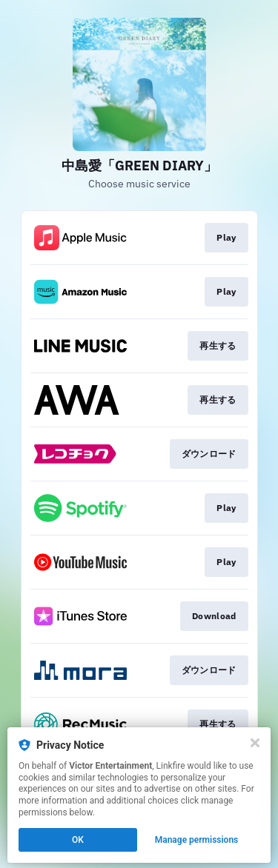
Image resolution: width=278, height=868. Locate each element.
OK (78, 840)
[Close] (255, 743)
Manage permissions (197, 840)
